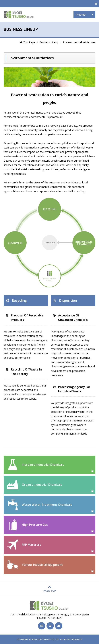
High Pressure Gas (35, 525)
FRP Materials (31, 545)
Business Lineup (49, 42)
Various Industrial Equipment (42, 565)
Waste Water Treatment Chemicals (47, 505)
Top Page (29, 42)
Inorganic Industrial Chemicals (43, 465)
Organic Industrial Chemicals (42, 485)
